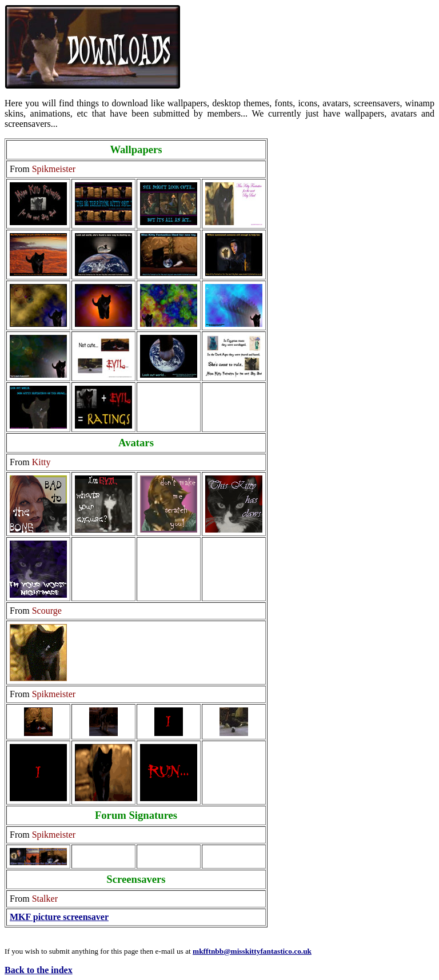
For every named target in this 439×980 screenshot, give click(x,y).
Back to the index (39, 970)
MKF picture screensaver (59, 917)
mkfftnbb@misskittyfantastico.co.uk (252, 951)
